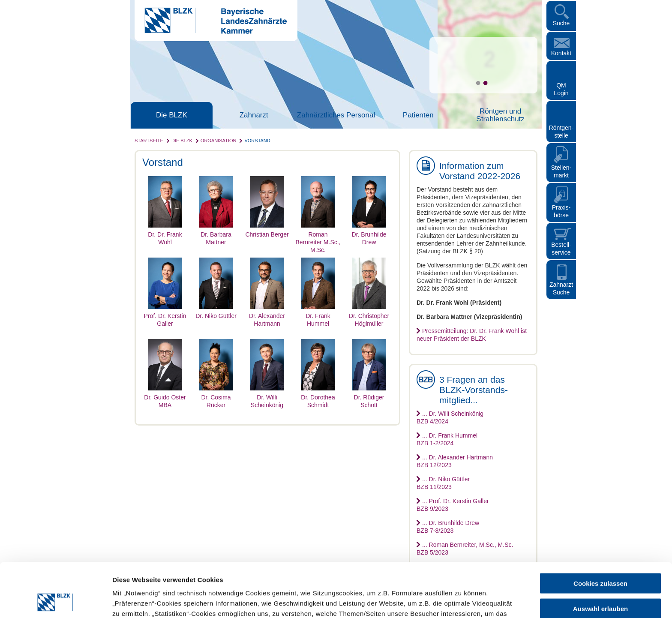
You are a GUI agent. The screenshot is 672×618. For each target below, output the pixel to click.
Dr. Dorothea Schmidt (318, 397)
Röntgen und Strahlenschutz (500, 115)
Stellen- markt (561, 171)
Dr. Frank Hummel (318, 316)
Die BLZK (172, 115)
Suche (561, 23)
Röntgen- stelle (561, 132)
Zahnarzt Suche (561, 288)
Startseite (149, 141)
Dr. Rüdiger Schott (369, 397)
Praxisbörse (561, 211)
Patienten (418, 115)
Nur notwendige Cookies (600, 583)
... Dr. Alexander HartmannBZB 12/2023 (455, 461)
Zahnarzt (254, 115)
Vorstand (257, 141)
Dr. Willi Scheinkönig (267, 397)
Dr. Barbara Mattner (216, 234)
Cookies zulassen (600, 532)
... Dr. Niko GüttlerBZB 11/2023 (443, 483)
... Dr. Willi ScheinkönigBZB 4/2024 (450, 417)
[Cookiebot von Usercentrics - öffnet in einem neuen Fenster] (55, 601)
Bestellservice (561, 249)
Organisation (219, 141)
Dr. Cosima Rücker (216, 397)
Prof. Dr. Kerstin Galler (165, 316)
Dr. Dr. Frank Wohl (165, 234)
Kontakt (561, 53)
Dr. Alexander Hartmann (267, 316)
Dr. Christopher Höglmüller (369, 316)
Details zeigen (456, 601)
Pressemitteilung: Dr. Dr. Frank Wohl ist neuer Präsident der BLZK (472, 335)
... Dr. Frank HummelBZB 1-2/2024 (447, 439)
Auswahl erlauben (600, 558)
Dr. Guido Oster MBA (165, 397)
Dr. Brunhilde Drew (369, 234)
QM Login (561, 89)
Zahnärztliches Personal (336, 115)
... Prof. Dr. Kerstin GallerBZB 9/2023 (453, 505)
